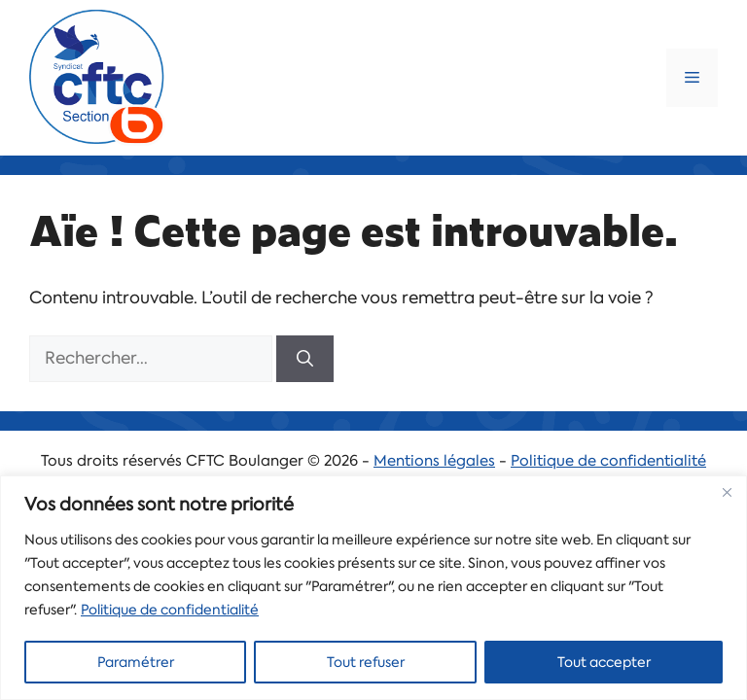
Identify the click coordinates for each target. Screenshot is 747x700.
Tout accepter (604, 662)
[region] (373, 588)
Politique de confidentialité (170, 610)
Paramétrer (136, 662)
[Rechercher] (305, 359)
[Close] (727, 492)
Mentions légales (434, 461)
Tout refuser (366, 662)
